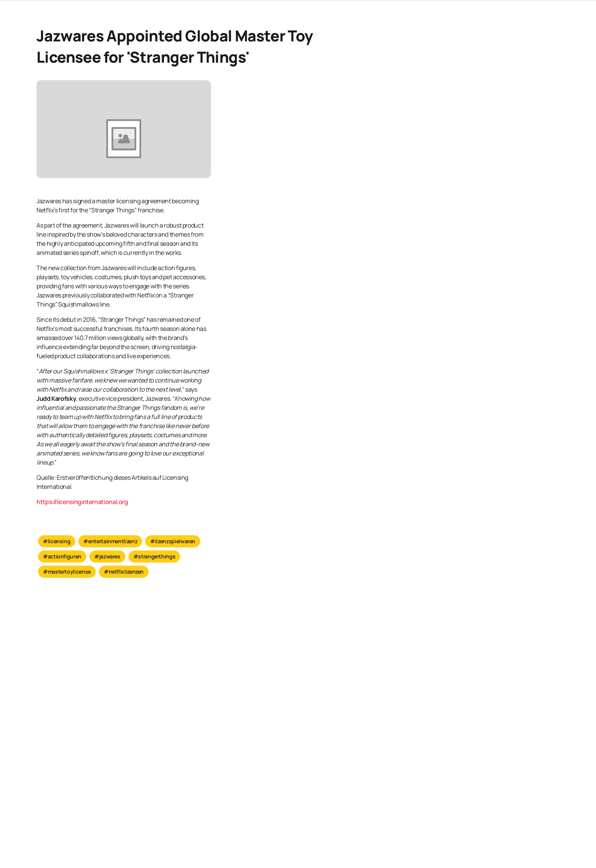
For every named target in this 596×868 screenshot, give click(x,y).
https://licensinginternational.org (82, 501)
